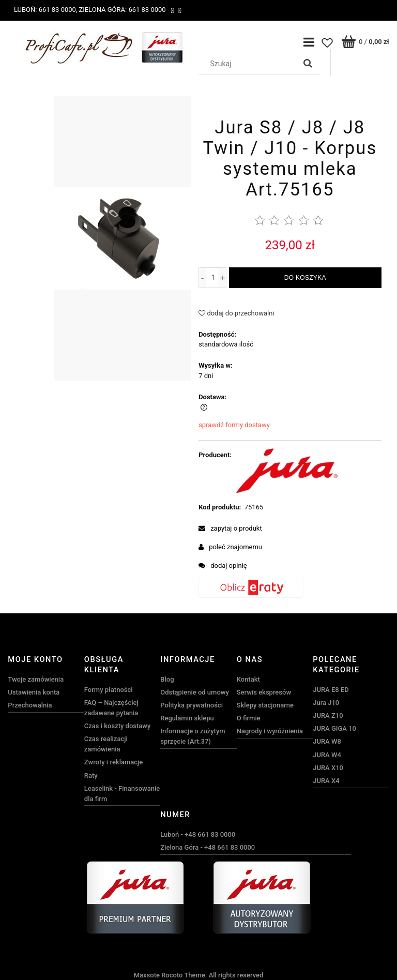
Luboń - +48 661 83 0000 (198, 834)
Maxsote (147, 975)
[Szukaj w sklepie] (249, 64)
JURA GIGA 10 (334, 728)
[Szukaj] (308, 64)
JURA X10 (328, 768)
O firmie (249, 718)
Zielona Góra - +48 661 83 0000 (208, 847)
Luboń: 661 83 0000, (46, 10)
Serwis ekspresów (264, 692)
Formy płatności (109, 690)
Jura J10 (326, 703)
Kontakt (248, 679)
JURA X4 (326, 781)
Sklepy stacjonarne (265, 705)
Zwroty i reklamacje (113, 762)
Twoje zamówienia (36, 679)
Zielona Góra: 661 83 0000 (122, 10)
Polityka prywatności (192, 705)
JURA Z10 (328, 715)
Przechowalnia (30, 705)
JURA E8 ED (331, 690)
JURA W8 (327, 741)
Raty (91, 775)
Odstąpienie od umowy (195, 692)
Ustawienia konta (34, 692)
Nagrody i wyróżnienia (270, 731)
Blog (167, 679)
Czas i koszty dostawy (118, 726)
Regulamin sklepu (187, 718)
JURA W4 (327, 755)
